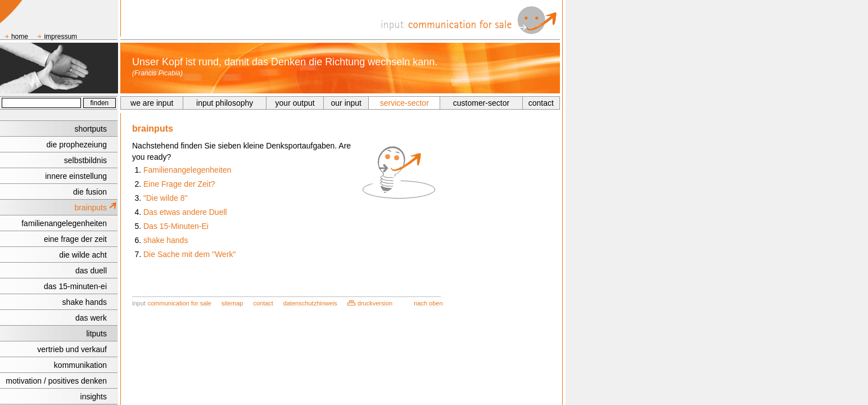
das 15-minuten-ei (75, 286)
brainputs (91, 208)
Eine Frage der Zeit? (179, 184)
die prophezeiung (77, 145)
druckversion (375, 303)
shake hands (85, 302)
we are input (152, 103)
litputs (96, 334)
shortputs (91, 129)
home (20, 37)
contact (541, 103)
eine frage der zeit (75, 239)
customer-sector (481, 103)
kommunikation (80, 365)
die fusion (90, 192)
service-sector (404, 103)
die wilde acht (83, 255)
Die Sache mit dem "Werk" (190, 254)
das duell (91, 271)
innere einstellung (76, 176)
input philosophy (225, 103)
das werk (91, 318)
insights (94, 397)
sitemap (232, 303)
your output (295, 103)
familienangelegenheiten (64, 223)
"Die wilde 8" (165, 198)
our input (346, 103)
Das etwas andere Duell (185, 212)
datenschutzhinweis (310, 303)
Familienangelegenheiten (187, 170)
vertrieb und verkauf (72, 349)
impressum (60, 37)
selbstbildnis (85, 160)
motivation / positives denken (56, 381)
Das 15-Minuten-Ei (176, 226)
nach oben (428, 303)
